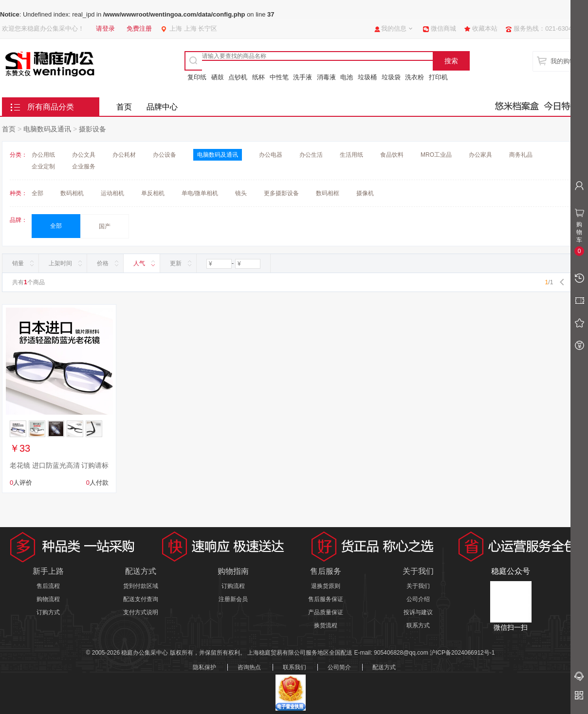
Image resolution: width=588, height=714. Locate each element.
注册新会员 (233, 599)
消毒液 (326, 77)
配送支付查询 (141, 599)
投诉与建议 (418, 612)
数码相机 (72, 193)
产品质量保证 (326, 612)
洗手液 (303, 77)
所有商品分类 (51, 107)
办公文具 (84, 155)
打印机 (438, 77)
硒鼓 (218, 77)
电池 (347, 77)
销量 (18, 263)
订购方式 (48, 612)
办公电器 (271, 155)
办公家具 (480, 155)
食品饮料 (392, 155)
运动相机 (112, 193)
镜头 (241, 193)
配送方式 (384, 667)
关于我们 (418, 586)
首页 (124, 107)
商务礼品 (521, 155)
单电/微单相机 (200, 193)
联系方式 (418, 625)
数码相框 (328, 193)
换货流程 (326, 625)
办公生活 (311, 155)
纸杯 (258, 77)
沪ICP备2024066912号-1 (462, 653)
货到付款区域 (141, 586)
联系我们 (294, 667)
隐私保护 (204, 667)
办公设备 (165, 155)
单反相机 (153, 193)
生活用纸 (351, 155)
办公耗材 (124, 155)
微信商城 (443, 28)
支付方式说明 (141, 612)
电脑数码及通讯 (47, 129)
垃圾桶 (367, 77)
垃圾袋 (391, 77)
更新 (176, 263)
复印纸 (197, 77)
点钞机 (238, 77)
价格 (103, 263)
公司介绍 (418, 599)
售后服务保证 (326, 599)
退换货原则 (326, 586)
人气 (139, 263)
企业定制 (43, 166)
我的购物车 (566, 61)
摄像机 (365, 193)
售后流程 (48, 586)
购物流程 (48, 599)
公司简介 (339, 667)
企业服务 (84, 166)
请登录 (105, 28)
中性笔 (279, 77)
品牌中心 (162, 107)
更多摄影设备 (281, 193)
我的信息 (394, 28)
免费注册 (139, 28)
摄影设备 (92, 129)
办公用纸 (43, 155)
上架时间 (60, 263)
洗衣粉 (414, 77)
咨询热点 (249, 667)
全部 (37, 193)
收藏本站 (485, 28)
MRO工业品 (436, 155)
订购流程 (233, 586)
